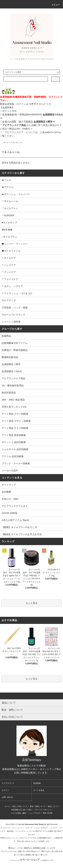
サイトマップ (9, 485)
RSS (45, 813)
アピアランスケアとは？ (15, 506)
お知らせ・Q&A (10, 499)
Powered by (31, 860)
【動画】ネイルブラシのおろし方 (19, 527)
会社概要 (6, 492)
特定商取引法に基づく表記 (22, 810)
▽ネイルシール (17, 142)
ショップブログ (34, 813)
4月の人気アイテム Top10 (15, 520)
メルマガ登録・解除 (18, 813)
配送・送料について (38, 806)
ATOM (50, 813)
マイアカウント (8, 783)
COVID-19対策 (9, 513)
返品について (53, 806)
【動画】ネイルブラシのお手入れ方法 (22, 534)
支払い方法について (20, 806)
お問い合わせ (7, 797)
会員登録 (37, 783)
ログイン (5, 790)
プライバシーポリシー (43, 810)
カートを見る (39, 790)
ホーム (6, 142)
